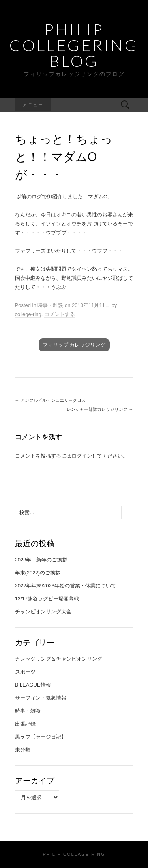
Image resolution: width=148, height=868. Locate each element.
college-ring (28, 314)
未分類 (23, 750)
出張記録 (25, 724)
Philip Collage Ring (74, 854)
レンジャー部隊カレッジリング (100, 409)
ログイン (82, 456)
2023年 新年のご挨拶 (41, 560)
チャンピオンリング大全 (43, 612)
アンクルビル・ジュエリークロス (50, 400)
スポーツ (25, 672)
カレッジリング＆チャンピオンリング (59, 659)
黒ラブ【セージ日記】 (41, 737)
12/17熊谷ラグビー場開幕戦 (47, 599)
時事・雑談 (50, 305)
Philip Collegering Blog (74, 45)
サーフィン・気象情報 (41, 698)
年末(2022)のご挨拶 (38, 573)
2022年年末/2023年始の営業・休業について (66, 586)
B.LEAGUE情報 (33, 685)
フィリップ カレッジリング (74, 345)
